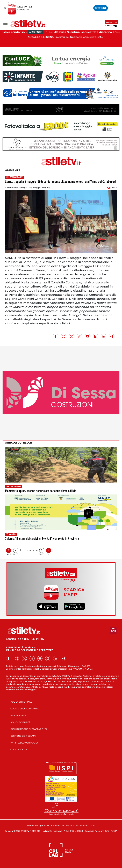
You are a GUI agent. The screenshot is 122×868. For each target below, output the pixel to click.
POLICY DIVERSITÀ (20, 722)
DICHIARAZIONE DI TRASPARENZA (29, 729)
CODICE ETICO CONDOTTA (25, 709)
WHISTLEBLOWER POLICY (24, 743)
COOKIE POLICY (19, 750)
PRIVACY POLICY (20, 715)
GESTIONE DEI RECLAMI (23, 736)
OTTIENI (101, 8)
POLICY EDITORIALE (21, 702)
